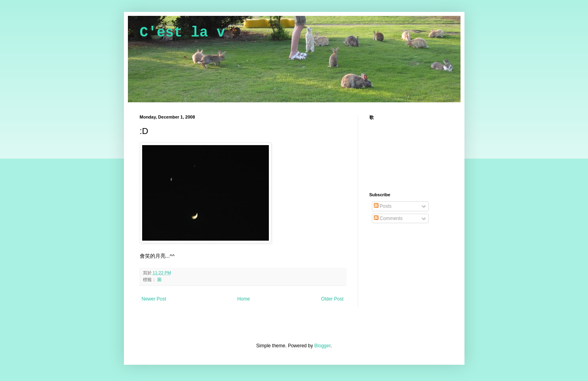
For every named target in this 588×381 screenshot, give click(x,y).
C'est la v (183, 33)
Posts (383, 206)
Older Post (332, 299)
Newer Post (154, 299)
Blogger (323, 346)
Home (244, 299)
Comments (388, 218)
